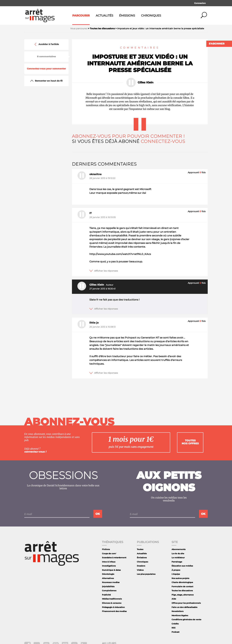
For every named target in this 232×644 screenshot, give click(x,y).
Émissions (127, 16)
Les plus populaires (146, 574)
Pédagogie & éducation (113, 607)
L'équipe (176, 574)
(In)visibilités (108, 586)
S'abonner (217, 44)
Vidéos (140, 570)
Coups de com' (109, 554)
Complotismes (109, 591)
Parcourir (81, 16)
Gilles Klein (146, 82)
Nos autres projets (180, 578)
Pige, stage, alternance (183, 595)
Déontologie (108, 574)
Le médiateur (178, 558)
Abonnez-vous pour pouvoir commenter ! (128, 136)
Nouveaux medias (111, 582)
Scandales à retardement (114, 558)
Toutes (140, 549)
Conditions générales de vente (186, 619)
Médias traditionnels (112, 599)
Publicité (106, 595)
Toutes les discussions (182, 591)
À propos (176, 570)
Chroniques (151, 16)
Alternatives (108, 578)
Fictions (106, 549)
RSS (174, 628)
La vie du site (178, 554)
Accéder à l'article (46, 44)
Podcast (175, 632)
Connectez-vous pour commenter (46, 69)
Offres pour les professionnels (186, 603)
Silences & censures (112, 603)
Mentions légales (180, 615)
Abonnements (179, 549)
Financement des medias (114, 611)
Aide (174, 599)
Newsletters (178, 611)
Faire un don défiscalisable (185, 607)
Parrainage (177, 562)
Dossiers (141, 566)
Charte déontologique (182, 582)
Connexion (200, 3)
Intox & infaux (109, 562)
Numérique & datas (111, 570)
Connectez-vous (163, 141)
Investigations (109, 566)
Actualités (104, 16)
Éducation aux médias (182, 566)
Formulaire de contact (182, 586)
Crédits (175, 624)
